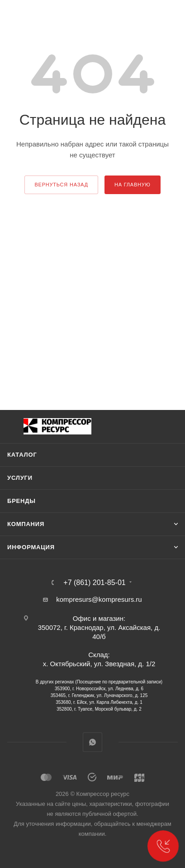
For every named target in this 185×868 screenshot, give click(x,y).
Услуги (20, 478)
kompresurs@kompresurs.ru (99, 599)
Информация (31, 547)
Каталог (22, 455)
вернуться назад (61, 185)
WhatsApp (92, 742)
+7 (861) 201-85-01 (94, 583)
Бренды (21, 501)
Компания (26, 524)
